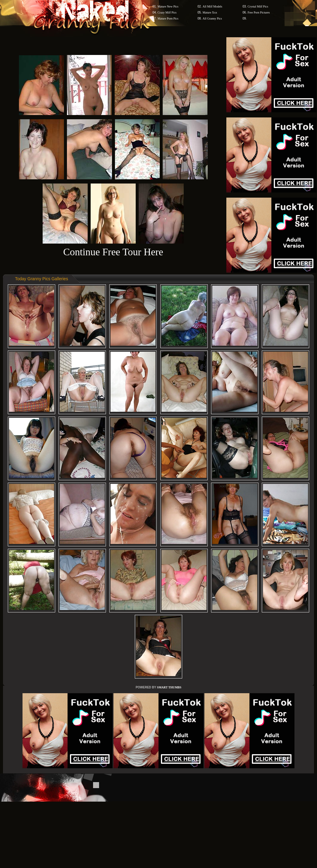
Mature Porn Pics (168, 18)
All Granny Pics (212, 18)
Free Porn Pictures (259, 12)
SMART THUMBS (169, 687)
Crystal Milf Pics (258, 6)
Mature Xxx (210, 12)
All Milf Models (213, 6)
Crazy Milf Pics (167, 12)
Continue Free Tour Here (113, 252)
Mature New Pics (168, 6)
